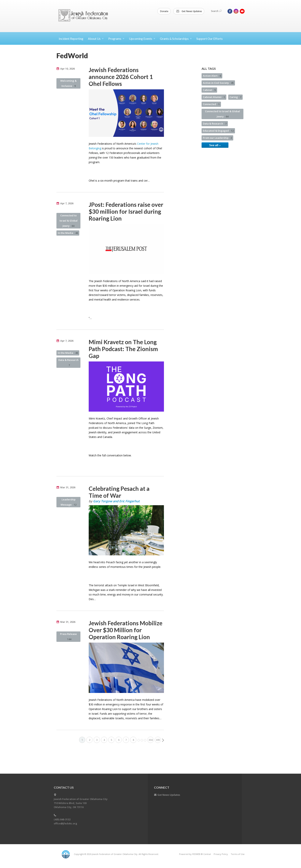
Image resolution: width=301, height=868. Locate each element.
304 (151, 740)
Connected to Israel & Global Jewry (69, 221)
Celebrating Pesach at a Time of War (119, 492)
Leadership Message (69, 502)
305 (158, 740)
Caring (235, 97)
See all (215, 145)
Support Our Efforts (210, 39)
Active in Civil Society (218, 83)
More (142, 740)
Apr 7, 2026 (67, 203)
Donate (164, 11)
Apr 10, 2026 (67, 69)
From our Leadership (217, 138)
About (96, 39)
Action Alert (212, 76)
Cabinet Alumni (214, 97)
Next (163, 740)
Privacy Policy (221, 854)
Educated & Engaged (218, 131)
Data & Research (68, 363)
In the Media (68, 233)
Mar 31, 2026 (68, 487)
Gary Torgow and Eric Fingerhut (116, 501)
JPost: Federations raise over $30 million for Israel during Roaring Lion (126, 211)
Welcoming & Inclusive (68, 83)
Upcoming (142, 39)
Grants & (176, 39)
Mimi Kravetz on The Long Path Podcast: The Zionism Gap (123, 349)
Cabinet (209, 90)
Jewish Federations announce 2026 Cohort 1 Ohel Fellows (121, 77)
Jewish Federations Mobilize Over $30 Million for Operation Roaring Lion (126, 630)
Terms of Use (238, 854)
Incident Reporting (71, 39)
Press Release (68, 637)
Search (216, 11)
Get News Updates (189, 11)
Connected (211, 104)
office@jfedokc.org (65, 823)
